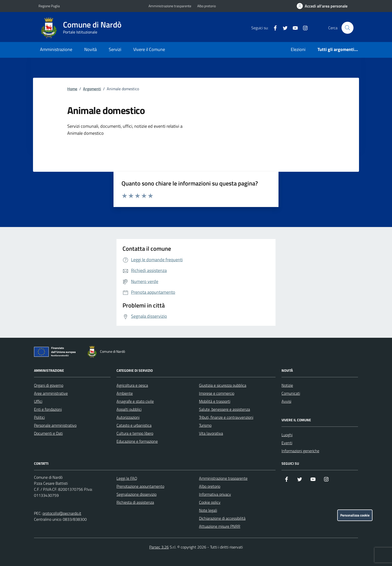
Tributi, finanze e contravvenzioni (226, 417)
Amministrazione (56, 49)
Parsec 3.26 (159, 547)
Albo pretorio (206, 6)
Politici (39, 417)
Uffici (38, 401)
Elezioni (298, 49)
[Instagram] (303, 28)
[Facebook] (273, 28)
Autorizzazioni (128, 417)
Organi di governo (49, 385)
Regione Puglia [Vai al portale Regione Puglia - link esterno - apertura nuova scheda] (49, 6)
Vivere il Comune (149, 49)
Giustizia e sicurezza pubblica (223, 385)
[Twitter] (283, 28)
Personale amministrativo (55, 425)
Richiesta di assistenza (135, 502)
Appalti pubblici (129, 409)
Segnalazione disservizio (136, 494)
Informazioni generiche (300, 451)
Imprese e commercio (217, 393)
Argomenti (92, 89)
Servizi (115, 49)
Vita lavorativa (211, 433)
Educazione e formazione (137, 441)
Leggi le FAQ (127, 478)
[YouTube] (293, 28)
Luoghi (287, 435)
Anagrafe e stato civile (135, 401)
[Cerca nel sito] (347, 28)
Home (72, 89)
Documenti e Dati (48, 433)
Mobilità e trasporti (215, 401)
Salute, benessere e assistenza (224, 409)
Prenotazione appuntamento (140, 486)
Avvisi (286, 401)
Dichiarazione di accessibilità (222, 518)
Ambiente (125, 393)
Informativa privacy (215, 494)
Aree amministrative (51, 393)
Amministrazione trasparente (170, 6)
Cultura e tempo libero (135, 433)
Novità (90, 49)
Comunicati (291, 393)
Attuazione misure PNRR (220, 526)
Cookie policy (210, 502)
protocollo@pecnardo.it (62, 513)
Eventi (287, 443)
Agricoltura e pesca (132, 385)
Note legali (208, 510)
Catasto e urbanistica (134, 425)
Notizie (287, 385)
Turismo (205, 425)
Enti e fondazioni (48, 409)
